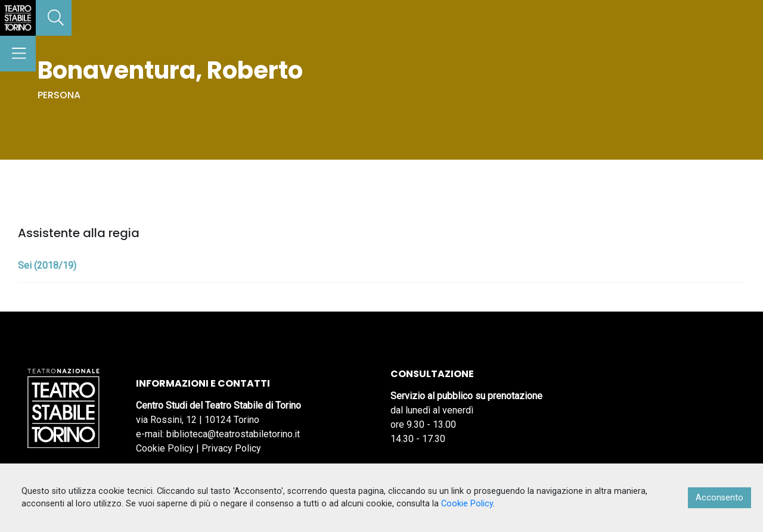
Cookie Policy (165, 448)
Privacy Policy (231, 448)
